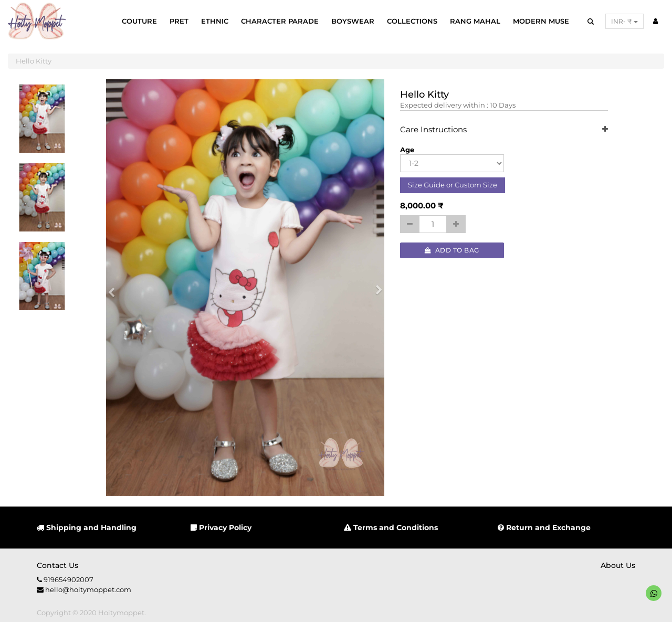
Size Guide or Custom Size (453, 185)
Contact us (57, 565)
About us (618, 565)
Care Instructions (504, 130)
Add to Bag (452, 250)
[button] (115, 288)
